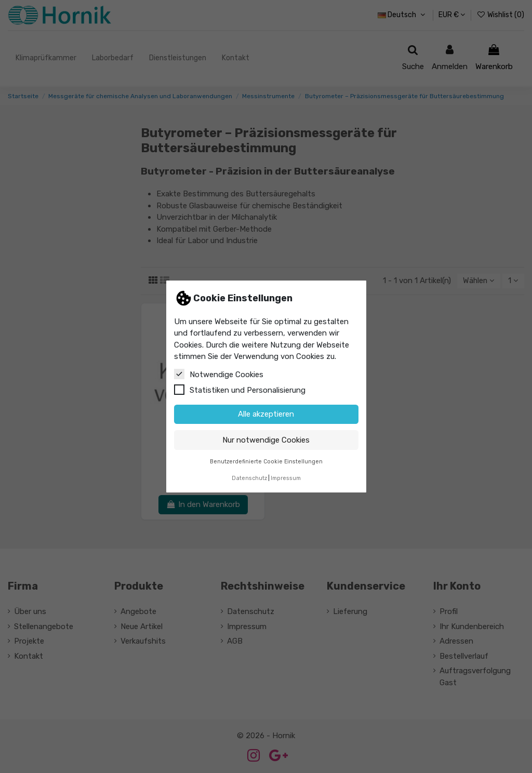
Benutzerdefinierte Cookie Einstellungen (266, 462)
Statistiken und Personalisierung (240, 390)
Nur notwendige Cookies (266, 440)
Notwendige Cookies (219, 374)
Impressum (286, 478)
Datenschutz (249, 478)
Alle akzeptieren (266, 414)
